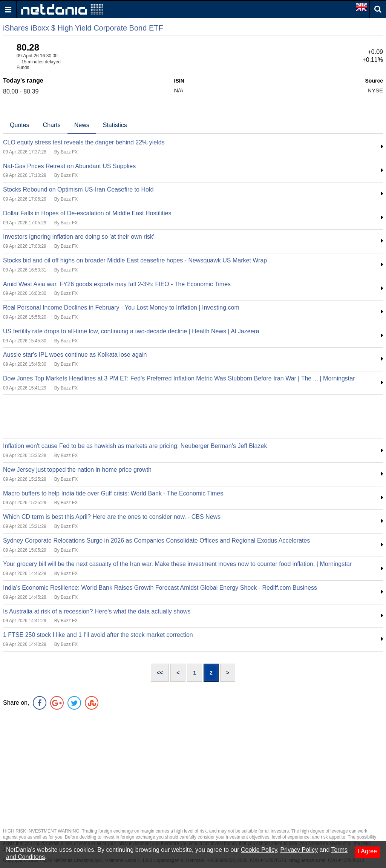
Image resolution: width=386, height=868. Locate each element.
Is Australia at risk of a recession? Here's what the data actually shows (97, 611)
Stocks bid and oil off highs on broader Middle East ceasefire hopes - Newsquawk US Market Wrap (135, 260)
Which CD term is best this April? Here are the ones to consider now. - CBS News (112, 517)
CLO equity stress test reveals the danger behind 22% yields (84, 142)
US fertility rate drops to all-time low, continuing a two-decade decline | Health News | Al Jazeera (131, 331)
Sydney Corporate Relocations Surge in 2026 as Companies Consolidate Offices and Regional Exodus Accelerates (156, 541)
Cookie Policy (259, 850)
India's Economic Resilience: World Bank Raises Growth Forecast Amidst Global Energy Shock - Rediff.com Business (160, 588)
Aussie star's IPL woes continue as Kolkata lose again (75, 355)
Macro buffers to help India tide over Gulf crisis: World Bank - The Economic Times (113, 493)
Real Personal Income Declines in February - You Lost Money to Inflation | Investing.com (121, 307)
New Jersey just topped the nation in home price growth (77, 470)
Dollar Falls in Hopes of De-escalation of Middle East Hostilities (87, 213)
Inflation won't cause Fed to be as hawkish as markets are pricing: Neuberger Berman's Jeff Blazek (135, 446)
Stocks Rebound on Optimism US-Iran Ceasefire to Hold (78, 189)
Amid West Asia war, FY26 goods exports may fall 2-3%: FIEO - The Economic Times (117, 284)
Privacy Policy (299, 850)
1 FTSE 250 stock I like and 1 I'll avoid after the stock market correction (98, 635)
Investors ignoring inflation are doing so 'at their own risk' (79, 237)
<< (160, 673)
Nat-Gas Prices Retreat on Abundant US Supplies (69, 166)
